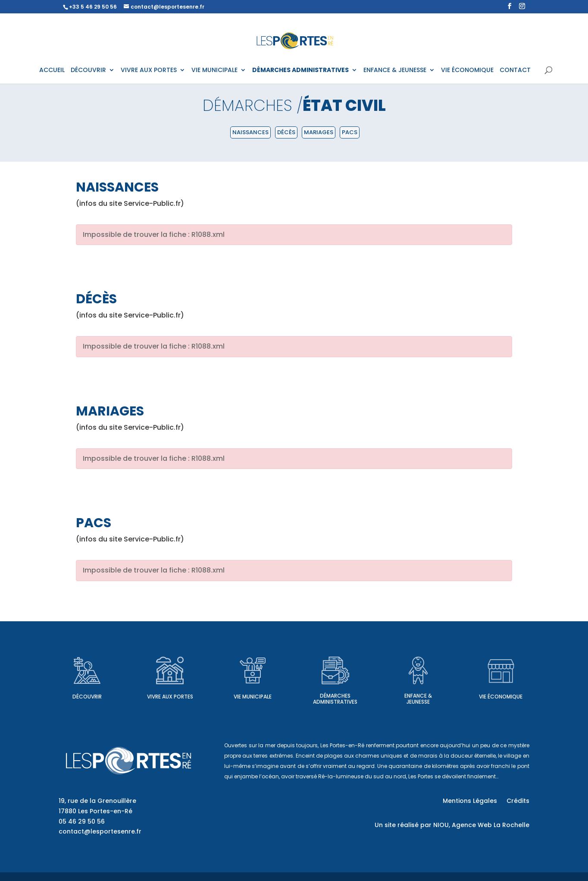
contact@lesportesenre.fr (100, 831)
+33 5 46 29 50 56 (93, 7)
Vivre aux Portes (170, 697)
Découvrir (87, 697)
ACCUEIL (52, 71)
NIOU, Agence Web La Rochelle (481, 825)
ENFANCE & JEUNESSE (395, 71)
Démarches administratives (335, 699)
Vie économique (501, 697)
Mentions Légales (470, 801)
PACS (350, 132)
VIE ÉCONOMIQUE (467, 71)
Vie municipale (253, 697)
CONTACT (515, 71)
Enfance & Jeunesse (418, 699)
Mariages (319, 132)
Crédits (518, 801)
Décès (286, 132)
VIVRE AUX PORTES (149, 71)
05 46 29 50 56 (82, 821)
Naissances (250, 132)
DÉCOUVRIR (88, 71)
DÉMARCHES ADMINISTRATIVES (300, 71)
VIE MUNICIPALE (214, 71)
